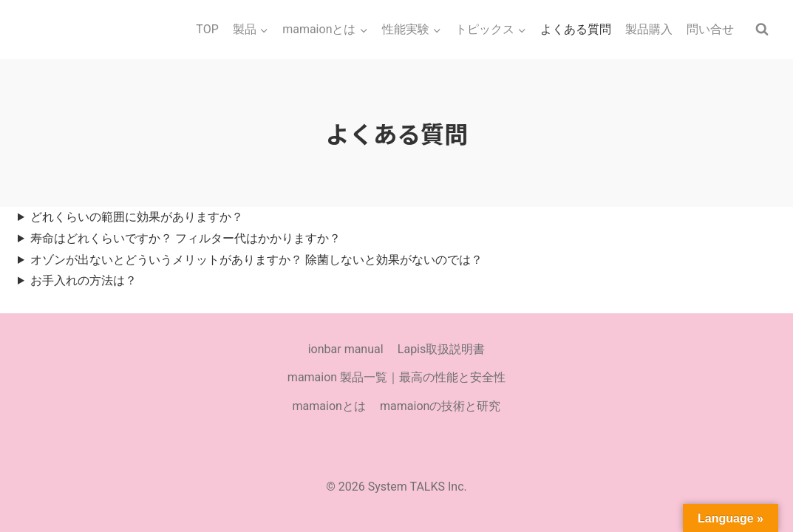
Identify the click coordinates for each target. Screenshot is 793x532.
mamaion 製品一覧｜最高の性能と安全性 (396, 377)
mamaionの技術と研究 (440, 406)
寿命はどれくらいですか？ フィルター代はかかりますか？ (186, 238)
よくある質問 (576, 29)
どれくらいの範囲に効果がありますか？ (137, 217)
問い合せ (710, 29)
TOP (207, 29)
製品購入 (649, 29)
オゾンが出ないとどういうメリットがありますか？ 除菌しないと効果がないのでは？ (256, 260)
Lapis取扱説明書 (441, 349)
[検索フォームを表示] (762, 30)
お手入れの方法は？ (84, 280)
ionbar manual (346, 349)
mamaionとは (329, 406)
